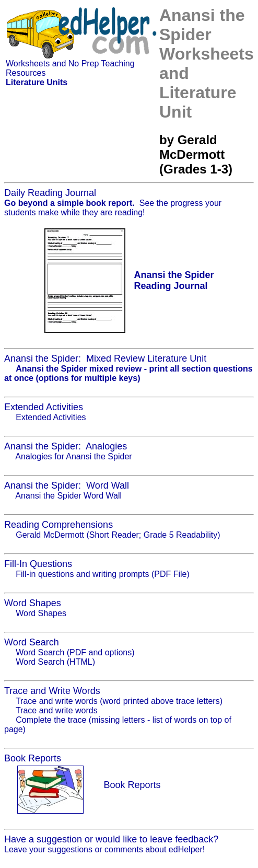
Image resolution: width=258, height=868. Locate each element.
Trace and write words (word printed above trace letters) (119, 701)
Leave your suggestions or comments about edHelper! (104, 849)
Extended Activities (51, 417)
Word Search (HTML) (55, 662)
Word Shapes (41, 613)
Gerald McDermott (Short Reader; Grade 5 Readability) (118, 535)
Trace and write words (57, 710)
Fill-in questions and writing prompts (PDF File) (103, 574)
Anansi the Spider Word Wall (68, 496)
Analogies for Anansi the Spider (73, 456)
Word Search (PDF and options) (75, 652)
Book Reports (132, 785)
